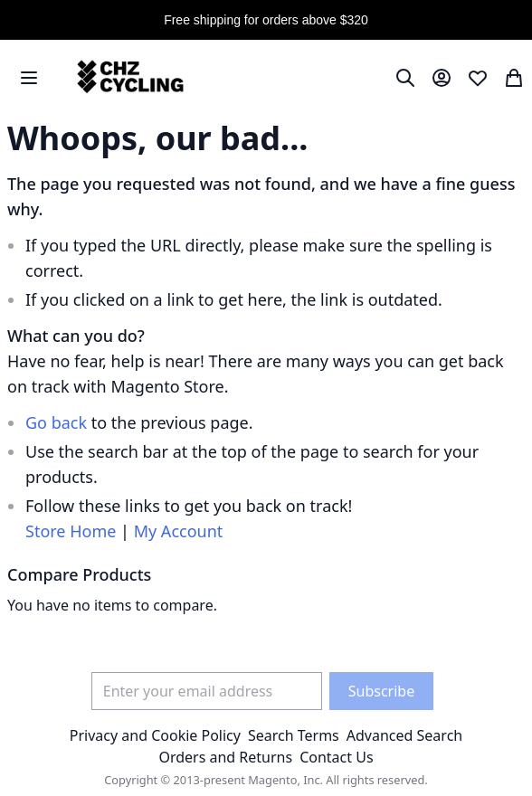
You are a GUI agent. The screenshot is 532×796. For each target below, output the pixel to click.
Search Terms (294, 735)
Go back (56, 422)
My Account (179, 531)
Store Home (71, 531)
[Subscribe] (381, 691)
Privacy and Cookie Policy (155, 735)
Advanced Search (404, 735)
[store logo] (128, 77)
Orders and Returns (225, 757)
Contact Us (336, 757)
